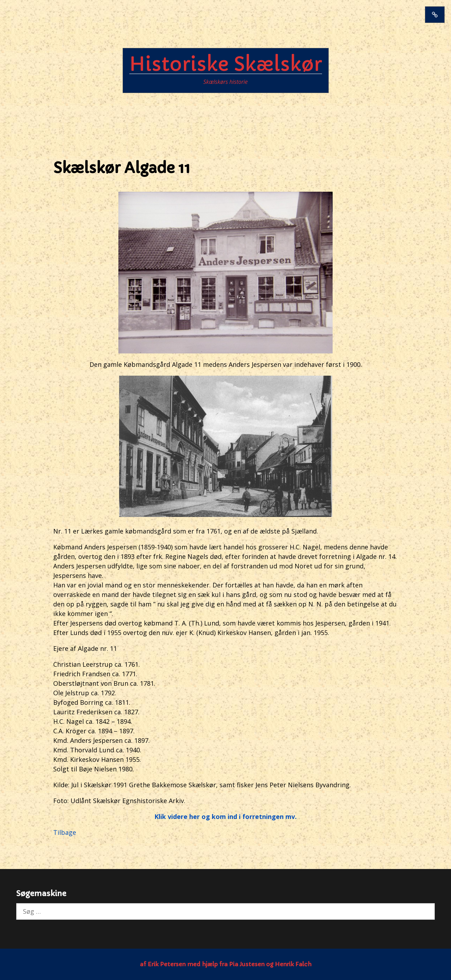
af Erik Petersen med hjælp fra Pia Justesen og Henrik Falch (226, 964)
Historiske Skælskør (226, 64)
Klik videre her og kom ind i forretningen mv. (225, 816)
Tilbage (65, 832)
